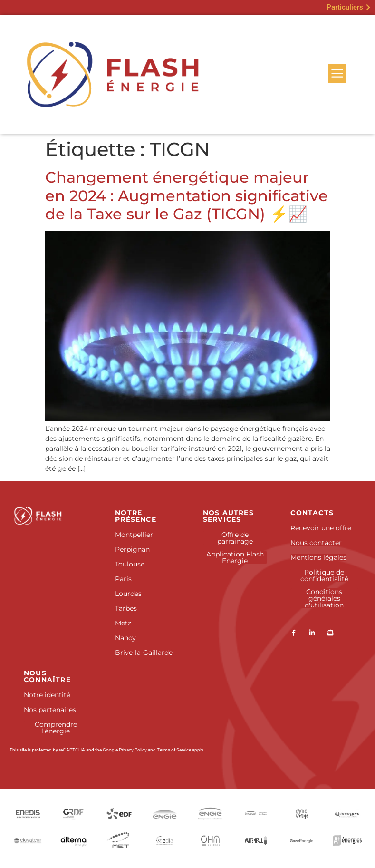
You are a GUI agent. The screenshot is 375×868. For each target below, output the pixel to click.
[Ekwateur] (28, 840)
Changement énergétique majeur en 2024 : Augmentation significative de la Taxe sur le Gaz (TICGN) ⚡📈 (187, 195)
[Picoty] (211, 840)
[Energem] (347, 814)
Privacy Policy (133, 750)
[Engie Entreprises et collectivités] (211, 814)
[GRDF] (73, 814)
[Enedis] (28, 814)
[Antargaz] (347, 840)
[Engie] (164, 814)
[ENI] (302, 814)
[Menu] (337, 73)
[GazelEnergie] (302, 840)
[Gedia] (164, 840)
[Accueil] (50, 516)
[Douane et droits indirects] (119, 840)
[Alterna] (73, 840)
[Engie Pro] (256, 814)
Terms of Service (174, 750)
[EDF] (119, 814)
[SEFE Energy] (256, 840)
